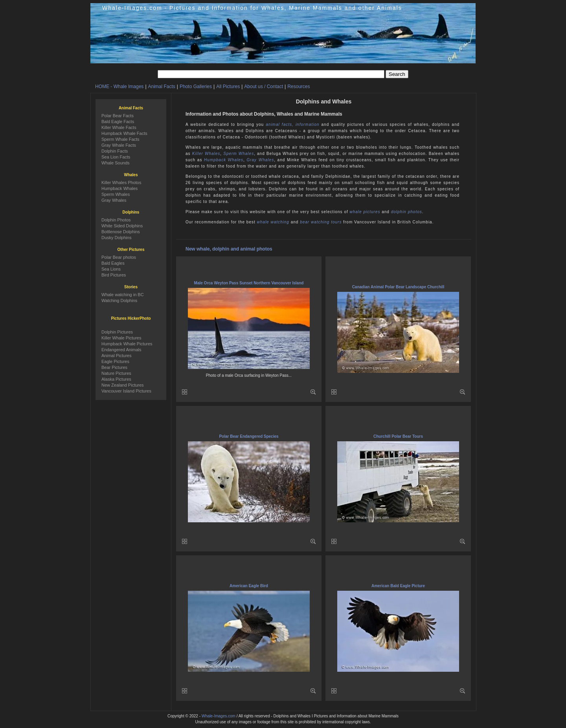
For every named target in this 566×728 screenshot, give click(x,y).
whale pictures (365, 212)
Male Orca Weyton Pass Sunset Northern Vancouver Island (249, 283)
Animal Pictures (116, 356)
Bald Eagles (113, 263)
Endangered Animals (121, 350)
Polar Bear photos (119, 257)
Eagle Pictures (115, 361)
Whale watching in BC (123, 295)
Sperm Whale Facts (120, 139)
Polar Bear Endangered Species (249, 436)
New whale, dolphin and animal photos (229, 249)
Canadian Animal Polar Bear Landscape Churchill (398, 287)
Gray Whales (260, 160)
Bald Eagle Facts (118, 122)
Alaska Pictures (116, 379)
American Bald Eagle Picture (398, 586)
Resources (299, 87)
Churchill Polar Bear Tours (398, 436)
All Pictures (228, 87)
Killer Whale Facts (119, 127)
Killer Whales (206, 154)
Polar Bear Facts (118, 116)
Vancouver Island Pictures (126, 391)
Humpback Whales (224, 160)
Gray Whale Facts (119, 145)
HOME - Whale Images (119, 87)
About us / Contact (264, 87)
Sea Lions (111, 269)
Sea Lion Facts (116, 157)
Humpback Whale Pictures (127, 344)
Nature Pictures (116, 373)
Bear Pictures (114, 367)
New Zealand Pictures (123, 385)
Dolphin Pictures (117, 332)
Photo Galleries (196, 87)
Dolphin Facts (115, 151)
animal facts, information (292, 124)
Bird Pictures (114, 275)
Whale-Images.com (219, 716)
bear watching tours (321, 222)
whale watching (273, 222)
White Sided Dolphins (122, 226)
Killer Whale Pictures (121, 338)
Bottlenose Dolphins (121, 232)
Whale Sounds (116, 163)
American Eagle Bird (249, 586)
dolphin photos (407, 212)
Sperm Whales (239, 154)
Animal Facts (162, 87)
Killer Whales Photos (121, 182)
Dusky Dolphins (116, 238)
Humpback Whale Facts (124, 133)
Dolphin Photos (116, 220)
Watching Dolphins (119, 300)
